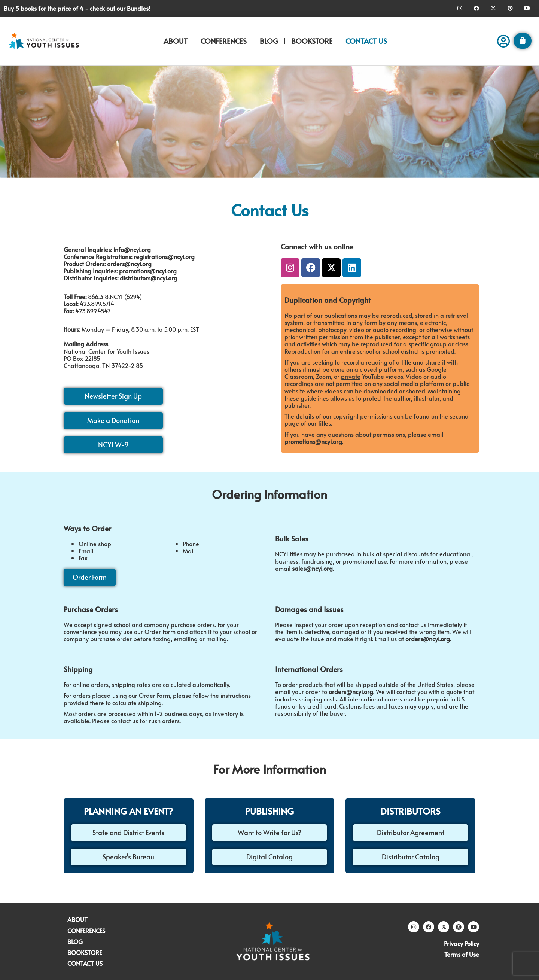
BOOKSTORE (312, 41)
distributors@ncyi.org (149, 278)
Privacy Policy (462, 943)
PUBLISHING (269, 811)
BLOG (269, 41)
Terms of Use (462, 954)
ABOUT (176, 41)
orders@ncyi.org (129, 264)
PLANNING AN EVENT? (128, 811)
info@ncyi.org (132, 249)
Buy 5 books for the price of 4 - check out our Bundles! (77, 8)
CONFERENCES (224, 41)
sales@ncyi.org (312, 568)
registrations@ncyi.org (164, 256)
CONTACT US (366, 41)
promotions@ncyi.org (148, 271)
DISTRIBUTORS (410, 811)
